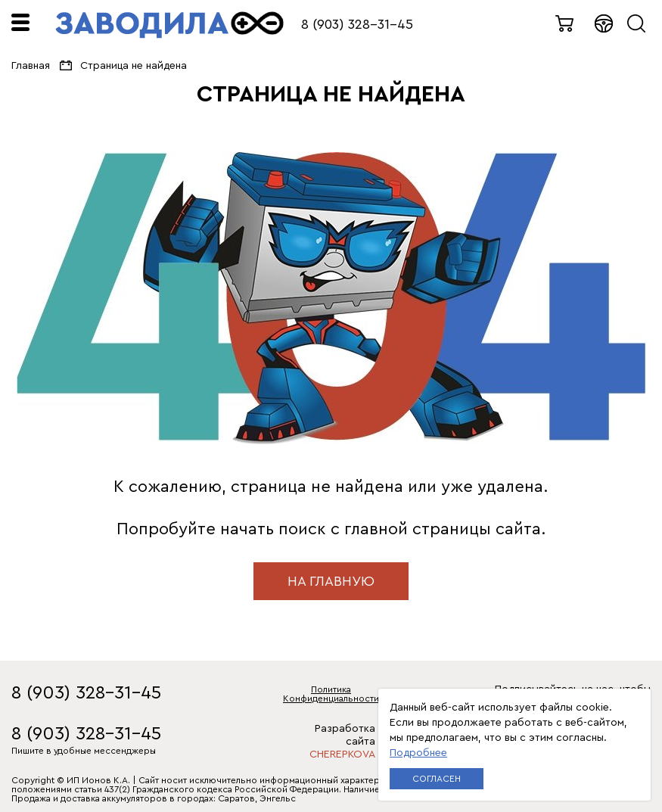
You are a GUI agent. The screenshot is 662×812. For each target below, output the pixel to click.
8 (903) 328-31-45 (357, 24)
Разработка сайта (331, 742)
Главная (31, 66)
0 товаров (565, 23)
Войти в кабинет (605, 23)
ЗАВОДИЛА (169, 25)
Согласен (437, 779)
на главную (331, 581)
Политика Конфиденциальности (331, 694)
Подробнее (418, 753)
